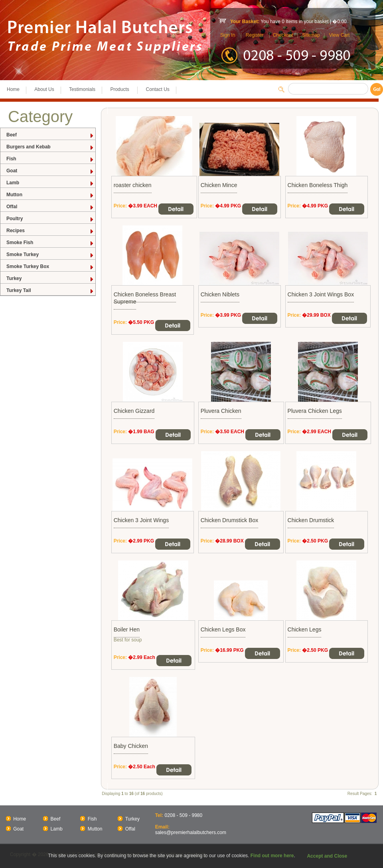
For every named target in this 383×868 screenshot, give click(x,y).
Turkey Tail (50, 291)
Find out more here (272, 856)
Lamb (50, 183)
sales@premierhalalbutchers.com (191, 832)
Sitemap (311, 35)
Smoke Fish (50, 243)
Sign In (228, 35)
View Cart (340, 35)
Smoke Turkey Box (50, 267)
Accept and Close (327, 856)
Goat (50, 171)
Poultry (50, 219)
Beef (50, 135)
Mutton (50, 195)
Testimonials (82, 89)
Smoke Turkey (50, 255)
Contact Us (157, 89)
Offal (50, 207)
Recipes (50, 231)
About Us (44, 89)
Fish (50, 159)
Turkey (50, 279)
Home (13, 89)
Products (120, 89)
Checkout (283, 35)
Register (255, 35)
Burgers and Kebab (50, 147)
